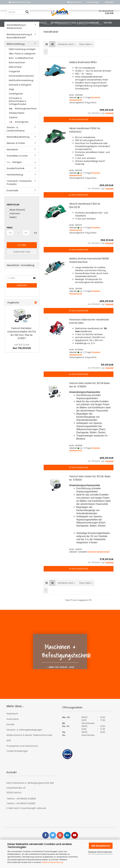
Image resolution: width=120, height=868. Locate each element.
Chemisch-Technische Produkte (19, 194)
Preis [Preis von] (10, 239)
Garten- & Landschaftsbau (16, 141)
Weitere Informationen (100, 852)
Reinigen (14, 174)
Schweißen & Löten (17, 167)
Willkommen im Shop (20, 2)
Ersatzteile (12, 202)
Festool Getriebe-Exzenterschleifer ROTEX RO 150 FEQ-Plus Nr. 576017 (22, 345)
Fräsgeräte (14, 83)
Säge (12, 101)
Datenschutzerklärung (52, 862)
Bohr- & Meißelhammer (21, 70)
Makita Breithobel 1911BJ (83, 74)
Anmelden (22, 297)
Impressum (12, 725)
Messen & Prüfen (16, 155)
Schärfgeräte (19, 134)
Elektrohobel (15, 79)
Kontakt (11, 736)
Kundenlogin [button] (92, 2)
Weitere (108, 23)
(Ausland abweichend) (98, 564)
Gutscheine (13, 731)
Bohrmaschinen (17, 74)
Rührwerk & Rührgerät (20, 97)
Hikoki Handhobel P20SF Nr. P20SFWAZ (85, 142)
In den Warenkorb (79, 131)
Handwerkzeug (15, 186)
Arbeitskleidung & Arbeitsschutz (28, 23)
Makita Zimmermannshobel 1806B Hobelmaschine (89, 272)
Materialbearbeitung (18, 149)
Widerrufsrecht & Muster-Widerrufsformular (29, 747)
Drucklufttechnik (16, 180)
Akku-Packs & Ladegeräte (22, 65)
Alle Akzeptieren (101, 846)
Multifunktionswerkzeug (21, 92)
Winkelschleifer (17, 125)
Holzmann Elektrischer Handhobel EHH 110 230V (89, 333)
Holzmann (13, 225)
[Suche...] (27, 12)
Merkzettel (108, 2)
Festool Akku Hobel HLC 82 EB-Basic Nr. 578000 (90, 490)
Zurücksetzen (22, 264)
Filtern (22, 257)
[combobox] (66, 56)
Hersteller (13, 216)
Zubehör (13, 129)
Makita (12, 229)
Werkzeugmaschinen (23, 120)
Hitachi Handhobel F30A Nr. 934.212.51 (85, 217)
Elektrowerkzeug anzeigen (22, 61)
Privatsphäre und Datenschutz (22, 758)
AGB (9, 752)
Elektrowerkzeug (16, 56)
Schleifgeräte (16, 105)
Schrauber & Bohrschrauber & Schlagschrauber (18, 113)
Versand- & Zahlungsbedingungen (24, 741)
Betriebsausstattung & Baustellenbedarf (75, 23)
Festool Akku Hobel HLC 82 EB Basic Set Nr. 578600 (90, 397)
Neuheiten (12, 161)
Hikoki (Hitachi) (16, 222)
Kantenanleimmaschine (21, 88)
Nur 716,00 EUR (22, 358)
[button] (74, 2)
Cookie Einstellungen (17, 763)
